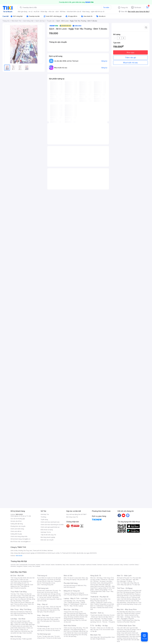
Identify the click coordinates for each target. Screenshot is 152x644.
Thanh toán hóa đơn (96, 615)
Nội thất (73, 615)
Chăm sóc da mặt (16, 621)
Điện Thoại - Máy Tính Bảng (21, 609)
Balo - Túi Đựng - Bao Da (128, 617)
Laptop (81, 606)
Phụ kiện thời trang (71, 583)
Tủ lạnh (123, 580)
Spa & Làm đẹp (103, 617)
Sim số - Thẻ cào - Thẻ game (106, 622)
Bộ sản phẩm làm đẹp (22, 632)
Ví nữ (57, 629)
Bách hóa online (99, 586)
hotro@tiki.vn (26, 539)
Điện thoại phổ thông (20, 613)
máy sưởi (120, 628)
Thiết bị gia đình (27, 639)
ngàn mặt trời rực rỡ (97, 11)
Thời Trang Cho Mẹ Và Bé (18, 578)
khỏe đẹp (44, 11)
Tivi (121, 583)
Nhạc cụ (78, 620)
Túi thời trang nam (44, 634)
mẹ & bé (37, 11)
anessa (111, 565)
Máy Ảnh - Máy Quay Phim (127, 609)
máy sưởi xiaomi (131, 635)
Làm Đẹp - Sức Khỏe (18, 619)
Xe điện (108, 628)
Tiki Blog (43, 517)
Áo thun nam (41, 591)
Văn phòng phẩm (106, 637)
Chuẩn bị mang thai (20, 588)
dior (18, 565)
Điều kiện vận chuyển (47, 540)
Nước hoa (17, 631)
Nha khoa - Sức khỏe (102, 620)
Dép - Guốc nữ (50, 607)
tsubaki (38, 566)
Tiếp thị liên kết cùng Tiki (48, 535)
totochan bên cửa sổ (74, 11)
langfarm (20, 566)
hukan (25, 566)
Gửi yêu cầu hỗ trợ (16, 521)
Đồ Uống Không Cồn (75, 635)
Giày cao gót (41, 607)
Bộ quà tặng (73, 636)
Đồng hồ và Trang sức (72, 591)
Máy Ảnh (133, 622)
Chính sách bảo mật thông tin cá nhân (52, 525)
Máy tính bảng (19, 615)
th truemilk (32, 565)
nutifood (89, 565)
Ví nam (39, 636)
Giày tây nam (50, 618)
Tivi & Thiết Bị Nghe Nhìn (101, 591)
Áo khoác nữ (51, 580)
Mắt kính (80, 585)
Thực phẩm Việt (26, 596)
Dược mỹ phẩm (27, 633)
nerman (100, 565)
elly (64, 565)
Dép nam (47, 619)
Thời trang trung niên (47, 585)
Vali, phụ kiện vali (82, 580)
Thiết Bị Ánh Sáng (129, 613)
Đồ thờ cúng (71, 620)
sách (57, 11)
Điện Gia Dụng (16, 637)
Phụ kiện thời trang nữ (70, 585)
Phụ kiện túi (56, 630)
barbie (38, 565)
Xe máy (96, 630)
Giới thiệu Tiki (45, 514)
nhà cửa (51, 11)
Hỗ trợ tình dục (26, 631)
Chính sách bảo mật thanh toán (50, 522)
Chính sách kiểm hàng (17, 529)
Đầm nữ (44, 578)
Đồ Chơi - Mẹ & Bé (17, 576)
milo (67, 565)
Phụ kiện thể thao (129, 594)
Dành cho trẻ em (20, 602)
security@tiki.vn (26, 542)
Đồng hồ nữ (74, 593)
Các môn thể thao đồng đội (129, 599)
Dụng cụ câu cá (126, 597)
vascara (13, 565)
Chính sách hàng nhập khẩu (19, 536)
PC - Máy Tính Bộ (72, 606)
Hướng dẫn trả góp (16, 534)
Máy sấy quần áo (126, 585)
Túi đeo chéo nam (48, 636)
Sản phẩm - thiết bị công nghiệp (102, 589)
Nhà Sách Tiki (96, 635)
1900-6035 (19, 514)
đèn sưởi (126, 628)
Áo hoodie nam (46, 594)
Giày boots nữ (44, 610)
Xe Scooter (107, 630)
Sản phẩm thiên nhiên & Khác (21, 627)
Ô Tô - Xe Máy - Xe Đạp (99, 626)
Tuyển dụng (44, 519)
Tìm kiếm (106, 7)
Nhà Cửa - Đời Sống (71, 609)
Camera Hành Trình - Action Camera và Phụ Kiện (129, 615)
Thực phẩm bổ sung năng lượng (129, 603)
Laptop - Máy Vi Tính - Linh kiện (76, 598)
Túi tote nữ (48, 630)
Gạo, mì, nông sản (20, 599)
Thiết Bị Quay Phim (128, 620)
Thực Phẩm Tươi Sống (19, 592)
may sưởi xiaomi (126, 633)
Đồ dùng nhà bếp (16, 639)
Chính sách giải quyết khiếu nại (50, 527)
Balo (65, 578)
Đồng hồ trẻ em (83, 595)
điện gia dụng (22, 11)
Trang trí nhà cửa (69, 612)
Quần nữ (50, 578)
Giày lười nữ (53, 610)
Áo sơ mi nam (49, 592)
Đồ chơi (29, 578)
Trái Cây (13, 594)
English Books (101, 639)
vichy (30, 566)
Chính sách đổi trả (16, 531)
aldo (78, 565)
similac (126, 565)
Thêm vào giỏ (130, 58)
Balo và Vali (68, 576)
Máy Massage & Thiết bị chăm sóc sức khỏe (23, 625)
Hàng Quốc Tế (96, 576)
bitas (137, 565)
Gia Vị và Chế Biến (73, 631)
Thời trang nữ (42, 576)
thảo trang (86, 11)
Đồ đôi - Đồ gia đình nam (51, 596)
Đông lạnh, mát (23, 597)
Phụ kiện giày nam (46, 621)
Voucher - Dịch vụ (97, 613)
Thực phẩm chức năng (21, 623)
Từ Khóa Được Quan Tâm (126, 626)
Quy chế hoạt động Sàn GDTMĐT (76, 514)
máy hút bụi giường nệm (128, 635)
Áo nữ (39, 578)
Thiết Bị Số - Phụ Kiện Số (99, 597)
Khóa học (106, 615)
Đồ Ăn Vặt (70, 633)
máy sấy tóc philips (130, 630)
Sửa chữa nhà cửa (73, 613)
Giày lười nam (41, 618)
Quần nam (49, 591)
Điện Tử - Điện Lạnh (124, 576)
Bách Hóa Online (70, 626)
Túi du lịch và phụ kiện (74, 578)
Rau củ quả (17, 596)
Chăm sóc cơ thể (20, 624)
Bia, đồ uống (17, 601)
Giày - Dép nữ (42, 604)
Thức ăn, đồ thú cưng (20, 604)
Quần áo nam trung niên (48, 599)
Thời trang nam (43, 588)
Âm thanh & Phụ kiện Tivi (124, 578)
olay (121, 565)
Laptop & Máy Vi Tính (105, 588)
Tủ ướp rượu (136, 585)
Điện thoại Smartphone (18, 612)
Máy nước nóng (128, 583)
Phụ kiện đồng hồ (73, 595)
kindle (94, 565)
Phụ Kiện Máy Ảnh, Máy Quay (126, 612)
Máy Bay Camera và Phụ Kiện (128, 621)
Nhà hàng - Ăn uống (100, 619)
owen (43, 565)
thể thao (63, 11)
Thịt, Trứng (20, 594)
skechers (73, 565)
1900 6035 (19, 556)
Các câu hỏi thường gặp (18, 519)
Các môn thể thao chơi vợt (129, 600)
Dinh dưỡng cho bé (20, 583)
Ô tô (101, 630)
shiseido (13, 566)
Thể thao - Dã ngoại (99, 581)
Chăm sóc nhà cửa (22, 606)
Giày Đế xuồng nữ (49, 612)
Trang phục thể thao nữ (124, 591)
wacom (105, 565)
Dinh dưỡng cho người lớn (22, 585)
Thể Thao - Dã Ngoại (125, 588)
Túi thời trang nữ (43, 626)
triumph (83, 565)
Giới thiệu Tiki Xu (46, 532)
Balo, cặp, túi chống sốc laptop (76, 579)
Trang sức (67, 593)
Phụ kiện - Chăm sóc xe (98, 628)
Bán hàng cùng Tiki (72, 517)
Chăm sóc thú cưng (70, 628)
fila (34, 566)
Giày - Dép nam (43, 615)
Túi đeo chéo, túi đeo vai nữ (46, 629)
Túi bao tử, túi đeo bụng (53, 638)
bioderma (59, 565)
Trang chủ (124, 7)
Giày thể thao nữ (132, 602)
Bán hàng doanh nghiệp (48, 537)
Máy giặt (123, 581)
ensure (48, 565)
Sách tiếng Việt (95, 637)
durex (53, 565)
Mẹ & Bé (102, 585)
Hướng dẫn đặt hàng (17, 524)
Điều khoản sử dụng (47, 530)
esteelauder (24, 565)
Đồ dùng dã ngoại (129, 592)
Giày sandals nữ (48, 608)
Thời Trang (107, 578)
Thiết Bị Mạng (74, 604)
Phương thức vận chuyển (18, 526)
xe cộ (30, 11)
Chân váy (50, 581)
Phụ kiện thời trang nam (75, 586)
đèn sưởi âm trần (126, 640)
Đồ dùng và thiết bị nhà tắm (76, 617)
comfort (132, 565)
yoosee (117, 565)
